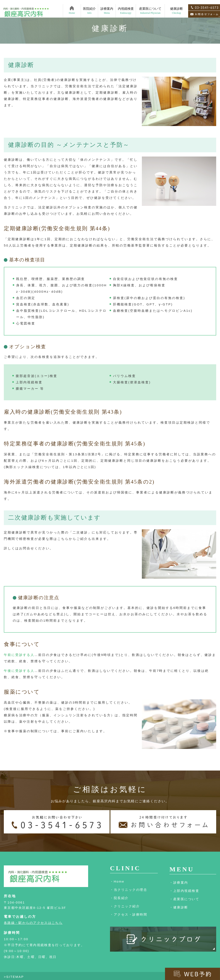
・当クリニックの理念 (129, 890)
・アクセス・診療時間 (129, 914)
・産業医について (184, 899)
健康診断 (176, 7)
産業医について (150, 7)
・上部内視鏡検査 (184, 891)
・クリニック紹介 (125, 906)
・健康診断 (179, 907)
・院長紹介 (119, 898)
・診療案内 (179, 882)
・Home (117, 881)
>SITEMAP (14, 977)
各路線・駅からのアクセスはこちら (33, 923)
